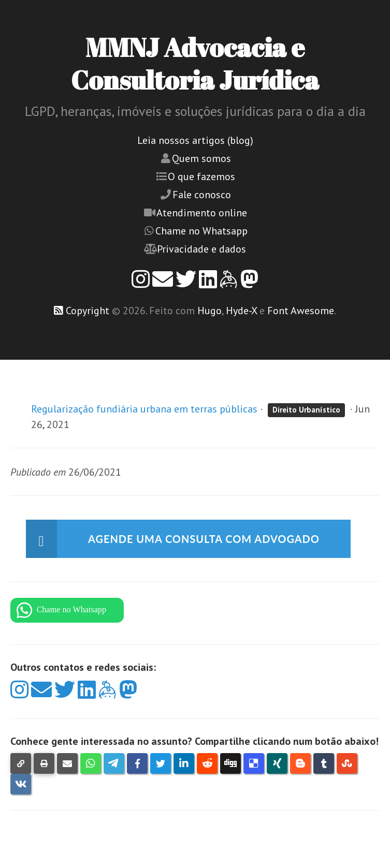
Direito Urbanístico (306, 410)
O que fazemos (201, 176)
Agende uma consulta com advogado (204, 539)
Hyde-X (241, 311)
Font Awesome (301, 311)
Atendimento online (202, 213)
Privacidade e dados (201, 249)
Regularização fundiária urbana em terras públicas (144, 409)
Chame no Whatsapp (201, 231)
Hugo (210, 311)
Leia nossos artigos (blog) (195, 140)
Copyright (88, 311)
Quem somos (201, 158)
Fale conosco (202, 195)
